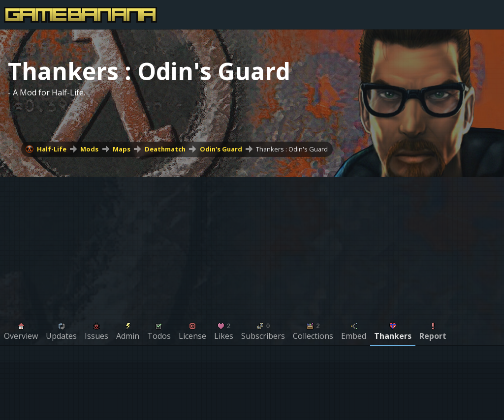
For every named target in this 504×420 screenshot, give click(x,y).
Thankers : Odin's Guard (292, 149)
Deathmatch (165, 149)
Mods (89, 149)
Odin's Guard (221, 149)
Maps (122, 149)
